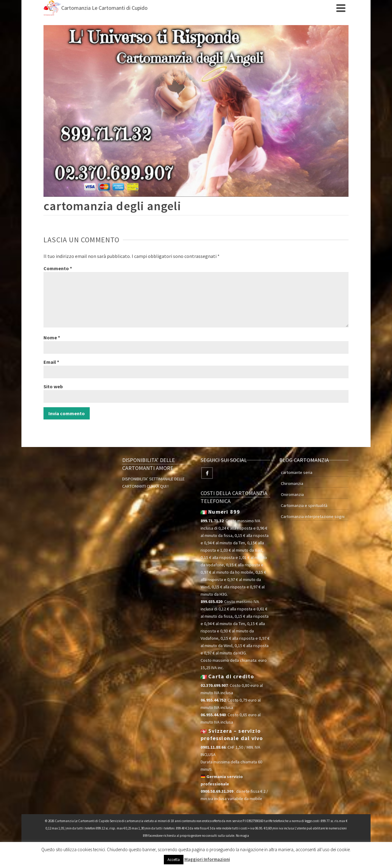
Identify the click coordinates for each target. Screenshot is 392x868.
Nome (52, 337)
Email (51, 362)
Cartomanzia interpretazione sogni (313, 516)
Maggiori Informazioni (207, 859)
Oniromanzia (292, 494)
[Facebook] (207, 473)
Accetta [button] (174, 860)
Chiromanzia (292, 483)
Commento (58, 268)
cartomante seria (297, 472)
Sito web (53, 386)
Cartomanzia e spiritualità (304, 505)
